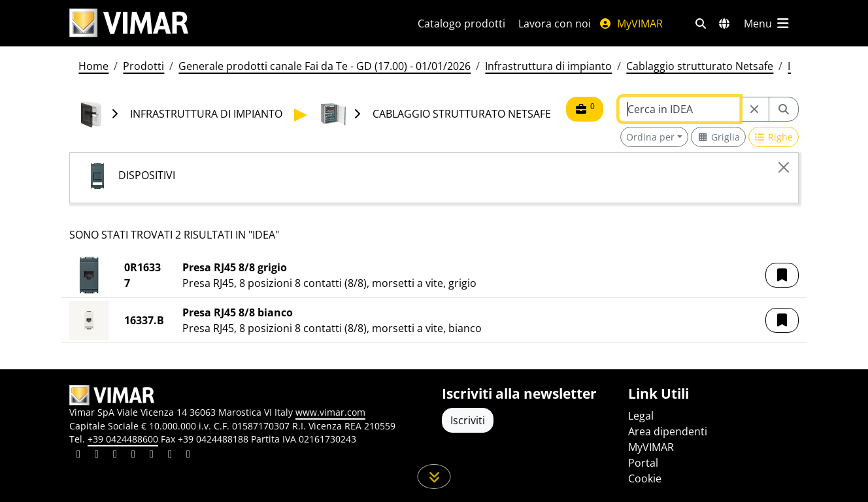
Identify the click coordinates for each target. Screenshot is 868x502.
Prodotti (143, 66)
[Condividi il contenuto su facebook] (97, 456)
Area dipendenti (668, 431)
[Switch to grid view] (718, 137)
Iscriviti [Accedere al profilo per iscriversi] (468, 420)
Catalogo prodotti (461, 24)
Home (93, 66)
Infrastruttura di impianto (548, 66)
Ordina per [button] (650, 137)
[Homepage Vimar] (129, 23)
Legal (641, 416)
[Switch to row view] (774, 137)
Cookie (645, 478)
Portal (643, 463)
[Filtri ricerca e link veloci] (701, 24)
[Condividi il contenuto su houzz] (170, 456)
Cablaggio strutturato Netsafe (700, 66)
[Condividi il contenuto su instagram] (133, 456)
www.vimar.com (330, 412)
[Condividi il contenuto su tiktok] (188, 456)
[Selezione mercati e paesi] (724, 24)
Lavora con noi (555, 24)
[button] (782, 275)
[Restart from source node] (754, 109)
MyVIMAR (631, 24)
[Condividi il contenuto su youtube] (152, 456)
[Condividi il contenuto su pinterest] (115, 456)
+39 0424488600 (123, 439)
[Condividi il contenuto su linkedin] (78, 456)
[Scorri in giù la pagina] (434, 477)
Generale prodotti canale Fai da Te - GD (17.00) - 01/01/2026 (325, 66)
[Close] (784, 167)
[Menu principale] (767, 24)
